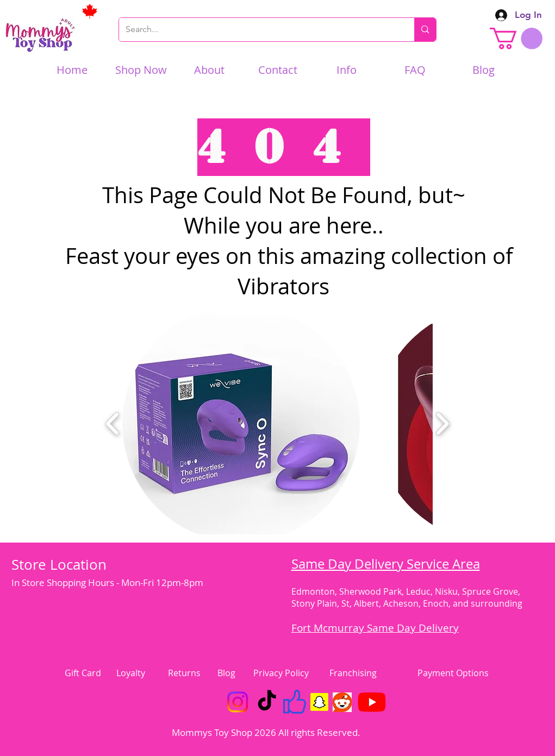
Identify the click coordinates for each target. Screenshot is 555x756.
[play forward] (442, 424)
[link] (516, 39)
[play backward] (113, 424)
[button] (241, 424)
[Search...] (259, 30)
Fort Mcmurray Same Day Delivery (375, 628)
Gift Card (83, 673)
